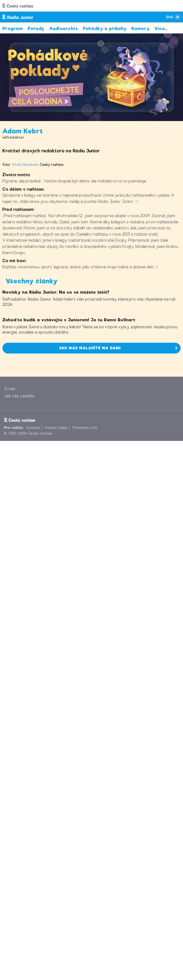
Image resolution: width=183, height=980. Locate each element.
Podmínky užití (85, 811)
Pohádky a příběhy (105, 29)
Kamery (141, 29)
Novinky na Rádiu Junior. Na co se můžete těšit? (56, 575)
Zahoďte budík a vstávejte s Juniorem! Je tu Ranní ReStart (69, 703)
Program (13, 29)
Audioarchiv (64, 29)
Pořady (36, 29)
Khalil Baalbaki (25, 348)
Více (161, 29)
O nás (10, 772)
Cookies (33, 811)
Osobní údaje (56, 811)
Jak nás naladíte (20, 779)
